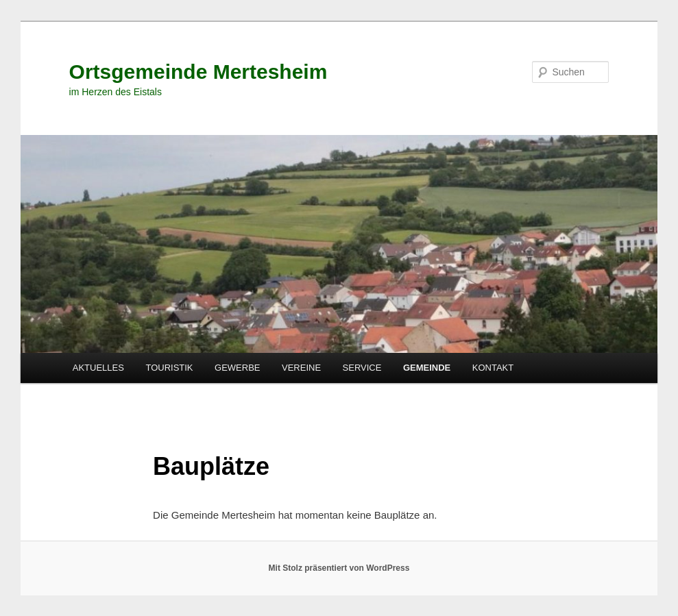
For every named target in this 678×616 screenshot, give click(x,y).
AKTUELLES (98, 368)
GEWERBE (237, 368)
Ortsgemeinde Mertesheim (198, 72)
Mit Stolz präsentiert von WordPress (339, 568)
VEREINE (301, 368)
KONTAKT (493, 368)
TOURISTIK (169, 368)
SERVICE (362, 368)
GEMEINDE (427, 368)
